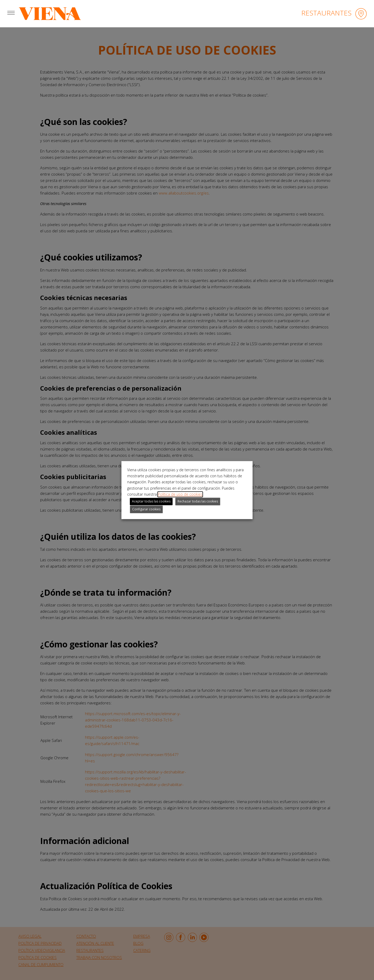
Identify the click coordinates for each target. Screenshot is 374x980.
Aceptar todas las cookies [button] (151, 501)
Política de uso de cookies (180, 494)
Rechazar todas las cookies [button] (198, 501)
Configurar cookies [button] (146, 509)
